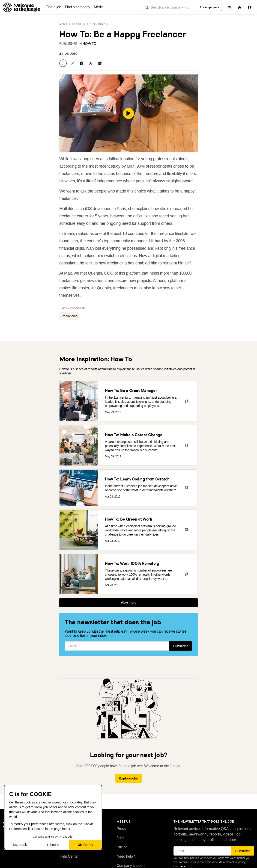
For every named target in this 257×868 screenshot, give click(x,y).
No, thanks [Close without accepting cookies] (21, 845)
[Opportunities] (239, 7)
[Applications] (229, 7)
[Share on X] (91, 63)
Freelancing (99, 24)
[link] (90, 44)
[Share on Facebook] (81, 63)
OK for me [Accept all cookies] (85, 845)
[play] (128, 113)
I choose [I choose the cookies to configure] (53, 845)
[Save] (63, 63)
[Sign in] (250, 7)
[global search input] (168, 7)
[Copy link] (72, 63)
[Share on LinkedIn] (100, 63)
